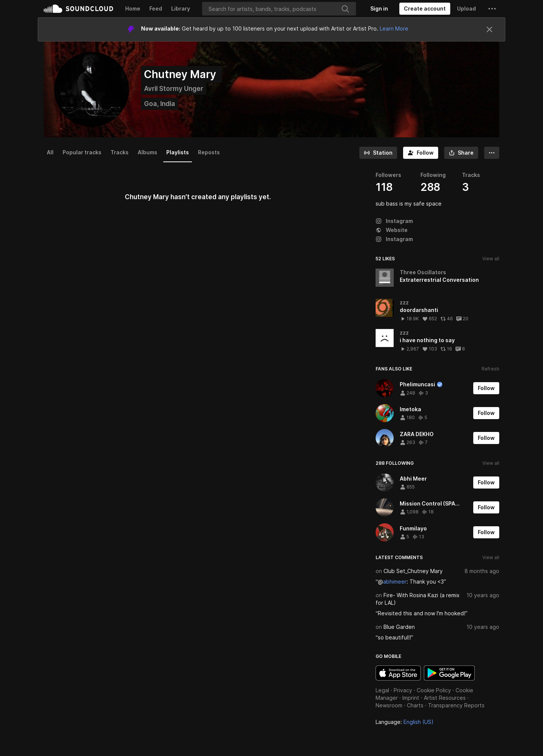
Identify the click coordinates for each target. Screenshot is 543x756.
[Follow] (421, 153)
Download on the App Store (398, 673)
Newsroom (389, 705)
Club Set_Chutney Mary (413, 571)
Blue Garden (399, 627)
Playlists (178, 152)
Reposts (209, 152)
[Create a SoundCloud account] (425, 9)
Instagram (394, 221)
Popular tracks (82, 152)
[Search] (279, 9)
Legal (382, 690)
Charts (415, 705)
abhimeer (395, 582)
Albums (147, 152)
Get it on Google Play (449, 673)
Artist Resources (445, 698)
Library (181, 8)
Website (392, 230)
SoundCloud (78, 9)
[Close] (489, 29)
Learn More (394, 28)
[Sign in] (379, 9)
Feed (156, 8)
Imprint (411, 698)
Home (133, 8)
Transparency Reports (456, 705)
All (50, 152)
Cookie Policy (434, 690)
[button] (492, 9)
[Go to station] (378, 153)
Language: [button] (405, 722)
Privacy (403, 690)
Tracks (120, 152)
